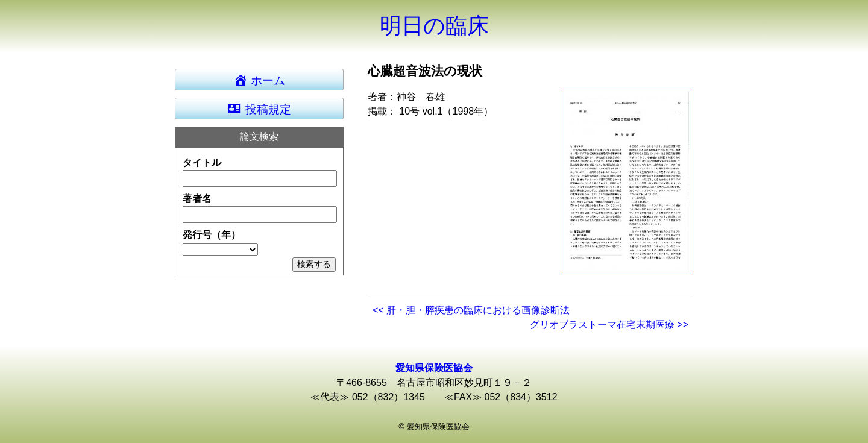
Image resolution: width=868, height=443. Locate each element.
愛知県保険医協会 (434, 368)
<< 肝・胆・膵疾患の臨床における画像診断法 (471, 310)
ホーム (265, 80)
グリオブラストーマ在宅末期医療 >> (609, 325)
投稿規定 (259, 108)
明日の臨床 (434, 26)
